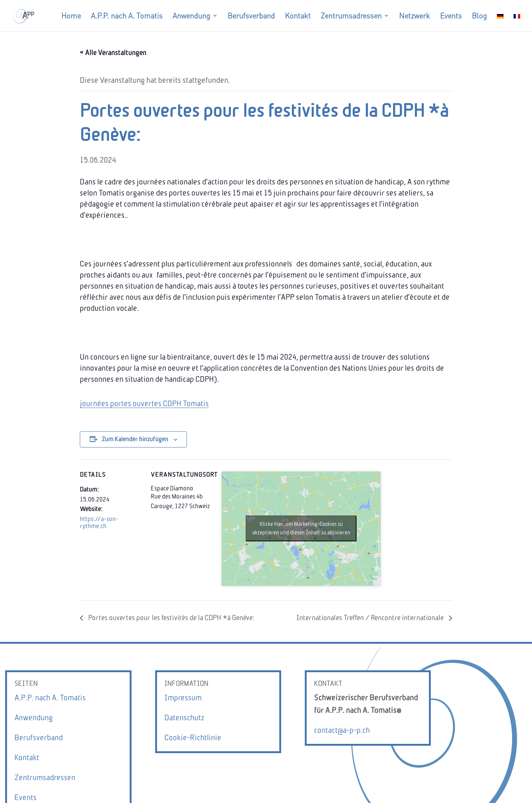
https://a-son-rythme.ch (99, 523)
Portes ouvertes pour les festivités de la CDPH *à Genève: (170, 618)
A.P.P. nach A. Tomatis (50, 697)
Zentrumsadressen (45, 777)
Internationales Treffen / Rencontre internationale (371, 618)
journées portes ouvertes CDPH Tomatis (144, 403)
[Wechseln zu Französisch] (517, 22)
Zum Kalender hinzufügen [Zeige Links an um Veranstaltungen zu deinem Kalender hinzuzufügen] (135, 439)
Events (25, 797)
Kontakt (27, 757)
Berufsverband (39, 737)
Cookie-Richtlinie (193, 737)
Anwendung (34, 717)
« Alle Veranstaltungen (113, 53)
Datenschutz (184, 717)
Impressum (183, 697)
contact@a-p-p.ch (342, 730)
